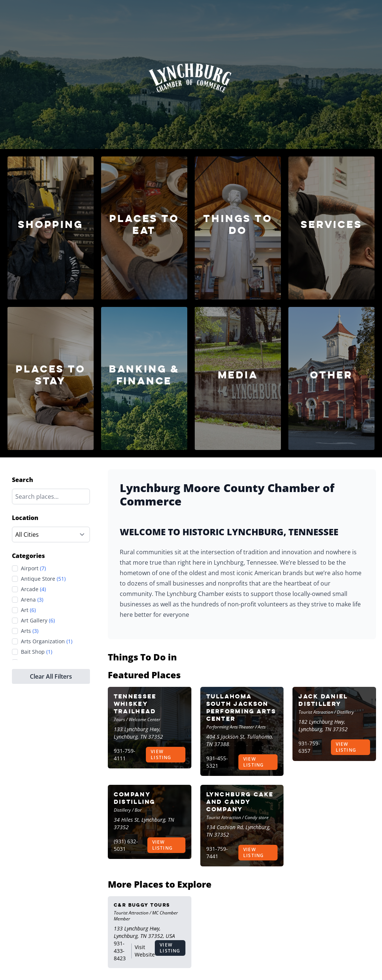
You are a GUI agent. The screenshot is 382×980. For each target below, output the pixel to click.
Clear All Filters (51, 676)
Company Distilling (135, 798)
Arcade (33, 589)
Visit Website (145, 951)
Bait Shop (37, 652)
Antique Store (43, 579)
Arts (30, 631)
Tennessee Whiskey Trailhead (135, 704)
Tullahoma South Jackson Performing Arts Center (241, 708)
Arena (32, 600)
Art (28, 610)
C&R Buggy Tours (142, 905)
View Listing (161, 754)
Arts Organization (47, 641)
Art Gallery (38, 621)
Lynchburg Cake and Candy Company (240, 802)
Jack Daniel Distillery (323, 700)
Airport (33, 568)
